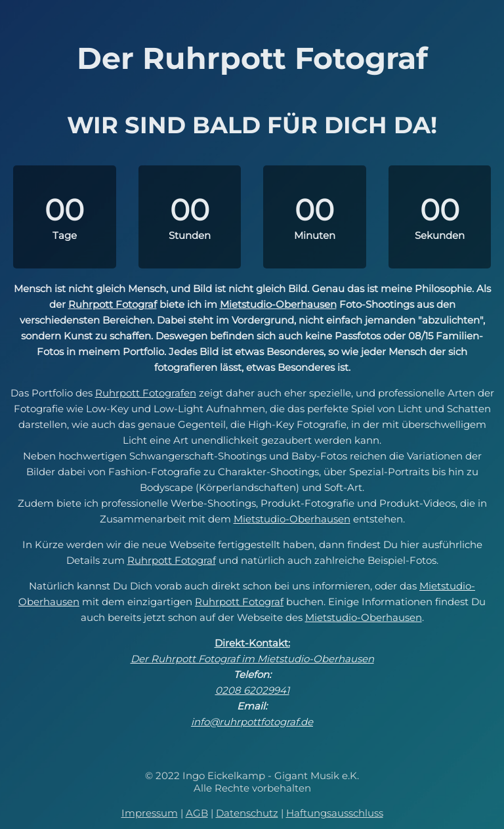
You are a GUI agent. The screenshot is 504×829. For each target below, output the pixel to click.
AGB (197, 813)
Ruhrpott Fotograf (113, 304)
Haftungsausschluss (335, 813)
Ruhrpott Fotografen (146, 393)
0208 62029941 (252, 690)
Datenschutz (247, 813)
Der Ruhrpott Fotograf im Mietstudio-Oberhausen (252, 659)
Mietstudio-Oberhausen (278, 304)
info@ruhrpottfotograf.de (252, 722)
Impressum (150, 813)
